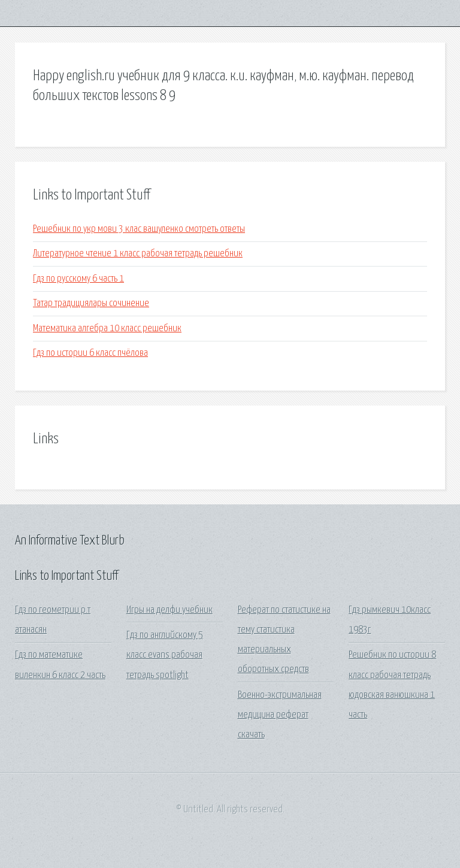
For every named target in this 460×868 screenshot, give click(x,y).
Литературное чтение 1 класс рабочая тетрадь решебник (138, 254)
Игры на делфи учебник (170, 610)
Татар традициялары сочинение (91, 303)
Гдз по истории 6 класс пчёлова (90, 353)
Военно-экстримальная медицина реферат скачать (280, 715)
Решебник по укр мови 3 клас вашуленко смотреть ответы (139, 229)
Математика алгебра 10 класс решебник (107, 329)
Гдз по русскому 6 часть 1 (78, 279)
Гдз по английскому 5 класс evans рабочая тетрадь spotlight (165, 655)
